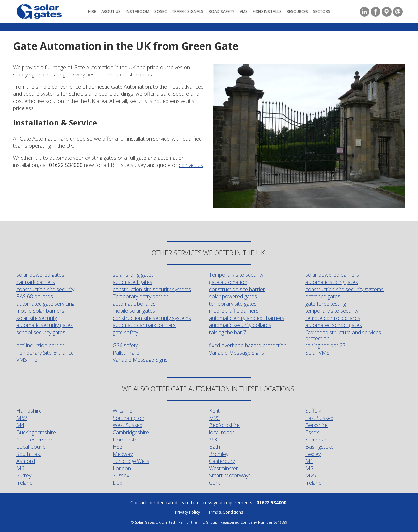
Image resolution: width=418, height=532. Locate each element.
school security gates (41, 332)
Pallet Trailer (127, 353)
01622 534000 (271, 502)
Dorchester (126, 440)
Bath (215, 447)
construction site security (45, 289)
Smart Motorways (230, 475)
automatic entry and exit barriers (247, 318)
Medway (123, 454)
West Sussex (128, 425)
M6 (20, 468)
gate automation (228, 282)
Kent (214, 411)
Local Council (32, 447)
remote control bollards (333, 318)
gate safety (125, 332)
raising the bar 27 (325, 345)
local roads (222, 432)
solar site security (37, 318)
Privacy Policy (187, 512)
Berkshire (316, 425)
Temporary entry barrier (140, 296)
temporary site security (332, 311)
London (122, 468)
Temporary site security (236, 275)
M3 (213, 440)
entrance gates (323, 296)
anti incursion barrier (40, 345)
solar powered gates (40, 275)
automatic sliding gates (332, 282)
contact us (191, 165)
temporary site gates (233, 304)
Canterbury (222, 461)
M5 (309, 468)
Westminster (224, 468)
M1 (309, 461)
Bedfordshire (224, 425)
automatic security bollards (240, 325)
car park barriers (36, 282)
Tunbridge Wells (131, 461)
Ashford (26, 461)
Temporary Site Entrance (45, 353)
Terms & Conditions (225, 512)
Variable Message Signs (236, 353)
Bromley (219, 454)
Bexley (313, 454)
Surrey (24, 475)
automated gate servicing (45, 304)
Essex (312, 432)
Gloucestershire (35, 440)
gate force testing (326, 304)
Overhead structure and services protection (343, 335)
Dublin (120, 483)
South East (29, 454)
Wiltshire (122, 411)
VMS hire (27, 360)
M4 (20, 425)
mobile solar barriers (40, 311)
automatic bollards (134, 304)
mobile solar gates (134, 311)
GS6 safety (125, 345)
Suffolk (313, 411)
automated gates (132, 282)
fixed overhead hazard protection (248, 345)
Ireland (24, 483)
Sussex (121, 475)
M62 (22, 418)
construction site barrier (237, 289)
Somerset (317, 440)
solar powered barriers (332, 275)
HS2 (118, 447)
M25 (311, 475)
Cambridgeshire (131, 432)
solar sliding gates (133, 275)
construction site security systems (152, 289)
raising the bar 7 (228, 332)
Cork (214, 483)
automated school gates (334, 325)
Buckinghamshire (36, 432)
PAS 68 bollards (35, 296)
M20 (214, 418)
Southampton (129, 418)
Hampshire (29, 411)
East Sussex (319, 418)
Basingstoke (320, 447)
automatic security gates (45, 325)
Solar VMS (317, 353)
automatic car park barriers (144, 325)
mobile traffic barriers (234, 311)
